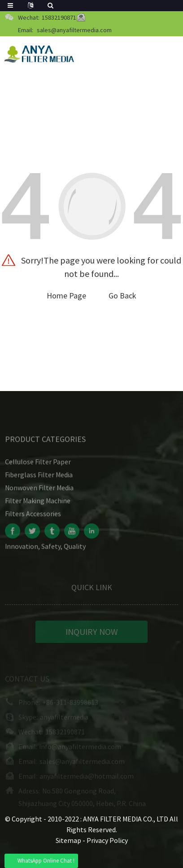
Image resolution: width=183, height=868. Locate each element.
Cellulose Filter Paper (38, 464)
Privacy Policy (107, 840)
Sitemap (68, 840)
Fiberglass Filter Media (39, 477)
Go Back (122, 296)
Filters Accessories (33, 516)
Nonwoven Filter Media (39, 490)
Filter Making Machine (38, 503)
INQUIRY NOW (92, 634)
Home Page (66, 296)
